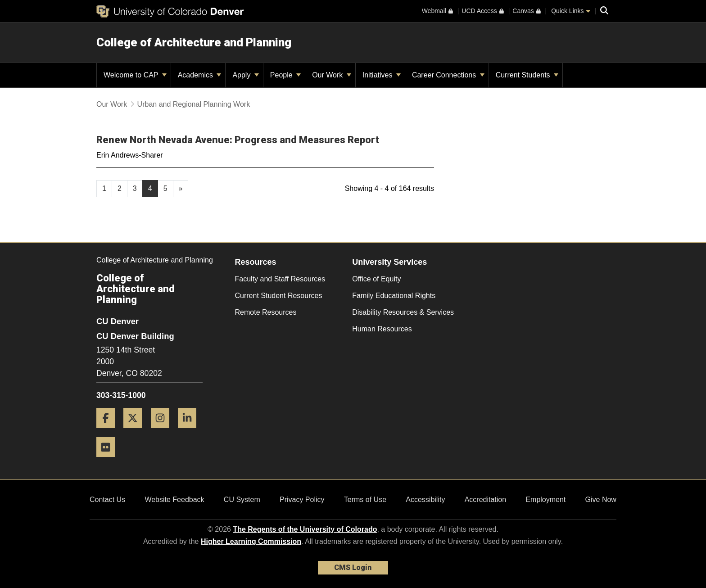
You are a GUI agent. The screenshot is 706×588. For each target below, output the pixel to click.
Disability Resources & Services (403, 312)
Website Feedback (174, 500)
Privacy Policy (302, 500)
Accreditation (486, 500)
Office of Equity (376, 279)
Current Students (527, 75)
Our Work (332, 75)
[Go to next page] (181, 189)
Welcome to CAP (135, 75)
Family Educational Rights (394, 296)
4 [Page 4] (150, 188)
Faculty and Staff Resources (280, 279)
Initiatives (382, 75)
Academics (200, 75)
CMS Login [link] (353, 568)
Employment (545, 500)
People (285, 75)
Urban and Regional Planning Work (194, 104)
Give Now (601, 500)
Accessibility (425, 500)
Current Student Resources (279, 296)
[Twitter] (136, 432)
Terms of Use (365, 500)
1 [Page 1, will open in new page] (104, 188)
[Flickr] (109, 460)
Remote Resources (266, 312)
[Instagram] (163, 432)
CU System (242, 500)
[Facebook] (109, 432)
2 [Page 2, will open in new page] (120, 188)
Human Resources (382, 329)
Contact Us (107, 500)
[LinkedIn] (190, 432)
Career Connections (448, 75)
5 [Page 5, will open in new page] (165, 188)
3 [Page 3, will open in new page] (135, 188)
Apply (245, 75)
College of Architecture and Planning (194, 42)
